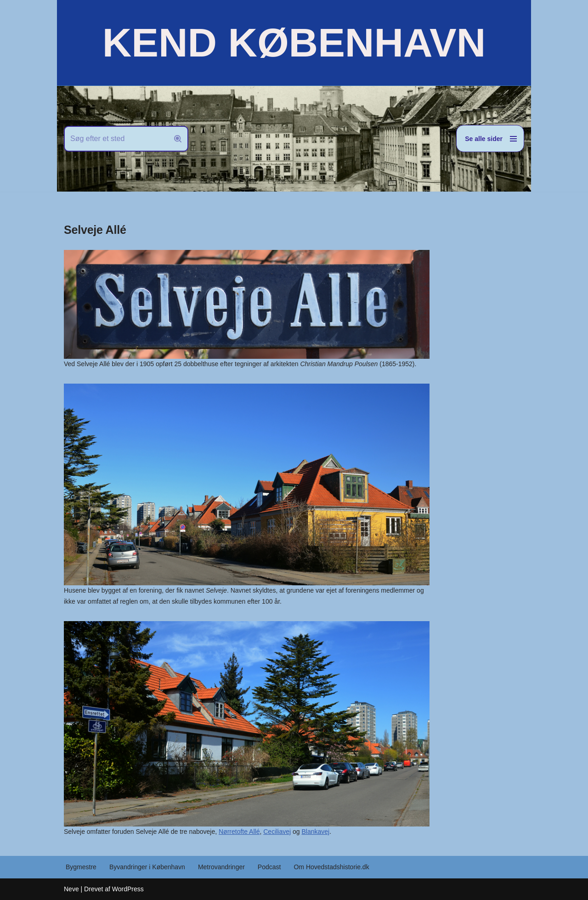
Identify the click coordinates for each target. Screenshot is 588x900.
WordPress (128, 889)
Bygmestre (81, 867)
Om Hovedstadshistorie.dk (331, 867)
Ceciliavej (277, 832)
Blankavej (316, 832)
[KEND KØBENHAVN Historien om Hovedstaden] (294, 43)
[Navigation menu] (490, 139)
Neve (71, 889)
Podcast (269, 867)
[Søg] (116, 139)
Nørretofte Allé (239, 832)
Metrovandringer (221, 867)
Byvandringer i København (147, 867)
